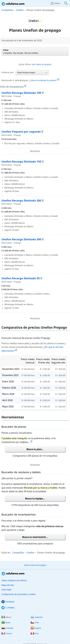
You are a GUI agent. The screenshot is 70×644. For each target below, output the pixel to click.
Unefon (20, 10)
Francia (7, 633)
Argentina (37, 617)
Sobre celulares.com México (14, 580)
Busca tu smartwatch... (35, 537)
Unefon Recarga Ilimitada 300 (21, 239)
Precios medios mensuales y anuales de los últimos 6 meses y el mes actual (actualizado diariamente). (34, 347)
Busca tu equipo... (35, 499)
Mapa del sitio (8, 585)
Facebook (8, 602)
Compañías (7, 10)
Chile (35, 623)
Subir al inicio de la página (35, 565)
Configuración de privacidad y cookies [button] (19, 594)
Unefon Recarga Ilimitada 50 (21, 278)
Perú (35, 633)
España (36, 628)
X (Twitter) (8, 608)
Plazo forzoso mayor (32, 72)
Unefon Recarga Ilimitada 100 (21, 93)
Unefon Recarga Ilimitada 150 (21, 161)
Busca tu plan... (35, 449)
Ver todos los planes (42, 64)
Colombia (7, 628)
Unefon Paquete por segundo (21, 131)
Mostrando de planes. (30, 80)
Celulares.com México (13, 4)
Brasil (6, 623)
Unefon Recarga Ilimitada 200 (21, 200)
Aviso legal (6, 590)
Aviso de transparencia (13, 87)
